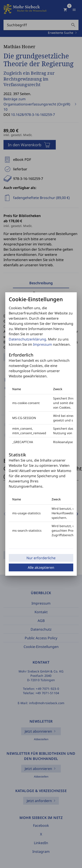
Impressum (43, 344)
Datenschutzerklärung (27, 339)
